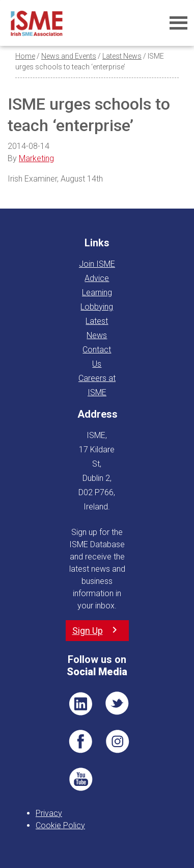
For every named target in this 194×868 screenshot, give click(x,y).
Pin (118, 742)
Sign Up (88, 631)
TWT (118, 704)
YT (80, 779)
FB (80, 742)
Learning (97, 292)
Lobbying (97, 307)
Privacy (49, 813)
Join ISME (97, 264)
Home (25, 56)
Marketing (36, 158)
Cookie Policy (60, 825)
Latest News (122, 56)
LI (80, 704)
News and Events (69, 56)
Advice (97, 278)
